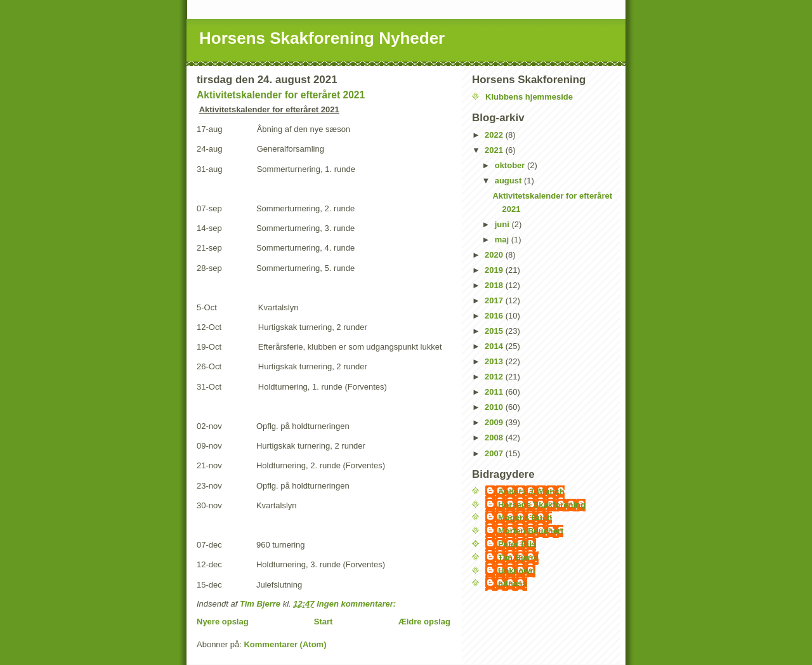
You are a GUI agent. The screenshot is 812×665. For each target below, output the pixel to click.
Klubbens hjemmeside (529, 97)
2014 (495, 346)
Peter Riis (517, 544)
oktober (511, 165)
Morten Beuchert (531, 531)
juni (503, 224)
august (509, 181)
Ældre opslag (424, 622)
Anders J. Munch (531, 491)
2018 (495, 285)
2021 (495, 150)
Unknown (517, 571)
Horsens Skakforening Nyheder (322, 38)
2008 (495, 438)
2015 (495, 331)
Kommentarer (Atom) (285, 644)
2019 (495, 270)
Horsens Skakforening (542, 505)
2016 (495, 316)
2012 (495, 377)
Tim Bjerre (518, 557)
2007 (495, 453)
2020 (495, 255)
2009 (495, 422)
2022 (495, 135)
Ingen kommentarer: (357, 604)
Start (324, 622)
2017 (495, 300)
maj (503, 240)
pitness (513, 583)
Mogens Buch (525, 517)
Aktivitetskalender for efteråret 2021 (281, 95)
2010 (495, 407)
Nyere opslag (223, 622)
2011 (495, 392)
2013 (495, 361)
